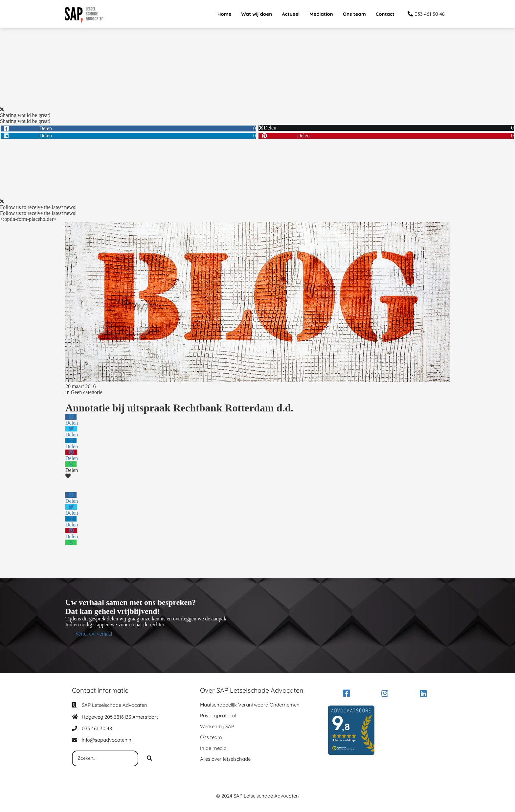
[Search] (149, 758)
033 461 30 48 (97, 728)
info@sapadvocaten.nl (107, 740)
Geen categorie (86, 392)
